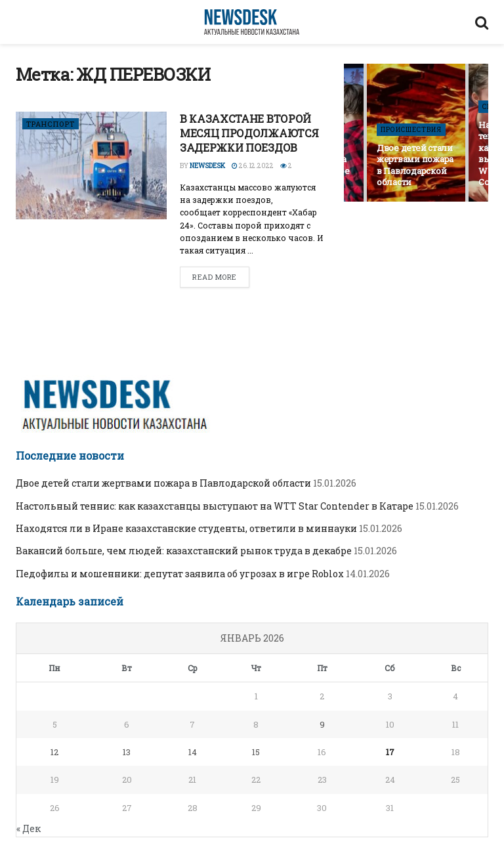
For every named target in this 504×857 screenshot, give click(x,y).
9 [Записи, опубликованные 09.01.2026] (322, 724)
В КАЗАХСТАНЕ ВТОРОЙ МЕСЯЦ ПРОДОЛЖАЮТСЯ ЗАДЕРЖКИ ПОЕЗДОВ (249, 133)
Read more (215, 277)
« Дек (29, 828)
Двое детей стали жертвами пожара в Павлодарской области (415, 165)
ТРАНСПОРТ (51, 124)
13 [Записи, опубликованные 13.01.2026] (127, 752)
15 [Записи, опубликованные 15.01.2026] (256, 752)
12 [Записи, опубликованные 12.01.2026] (54, 752)
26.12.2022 (253, 166)
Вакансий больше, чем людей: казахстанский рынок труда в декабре (184, 551)
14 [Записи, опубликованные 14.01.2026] (193, 752)
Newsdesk (207, 166)
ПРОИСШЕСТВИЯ (411, 130)
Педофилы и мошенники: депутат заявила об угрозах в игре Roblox (180, 574)
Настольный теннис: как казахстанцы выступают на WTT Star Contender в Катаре (215, 506)
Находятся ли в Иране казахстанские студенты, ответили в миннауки (186, 528)
